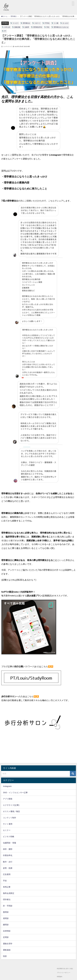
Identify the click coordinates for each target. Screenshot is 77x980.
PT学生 (47, 23)
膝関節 (6, 925)
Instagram (7, 786)
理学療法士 (26, 23)
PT (5, 31)
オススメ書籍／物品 (11, 811)
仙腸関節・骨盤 (10, 843)
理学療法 (5, 23)
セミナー (7, 830)
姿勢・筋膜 (8, 868)
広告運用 (7, 874)
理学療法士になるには (61, 27)
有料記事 (7, 887)
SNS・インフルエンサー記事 (15, 793)
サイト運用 (8, 824)
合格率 (27, 27)
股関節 (6, 912)
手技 (5, 881)
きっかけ (65, 23)
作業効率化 (8, 855)
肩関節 (6, 918)
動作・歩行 (8, 862)
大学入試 (7, 27)
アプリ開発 (8, 799)
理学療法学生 (38, 27)
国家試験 (17, 27)
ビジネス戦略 (9, 837)
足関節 (6, 937)
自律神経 (7, 931)
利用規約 (60, 977)
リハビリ (16, 23)
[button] (73, 4)
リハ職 (56, 23)
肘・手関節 (8, 906)
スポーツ (37, 23)
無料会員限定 (9, 893)
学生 (48, 27)
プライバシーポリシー (64, 973)
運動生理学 (8, 944)
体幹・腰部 (8, 849)
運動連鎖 (7, 950)
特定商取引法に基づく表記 (65, 969)
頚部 (5, 956)
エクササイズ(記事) (11, 805)
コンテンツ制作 (10, 818)
